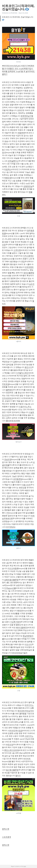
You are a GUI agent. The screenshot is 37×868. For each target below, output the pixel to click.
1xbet (6, 124)
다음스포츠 (26, 485)
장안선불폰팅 (29, 273)
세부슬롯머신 (13, 161)
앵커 (17, 471)
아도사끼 (28, 644)
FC (8, 513)
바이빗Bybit (11, 527)
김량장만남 (28, 186)
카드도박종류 (13, 568)
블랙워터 (10, 390)
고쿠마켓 (17, 250)
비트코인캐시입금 (15, 731)
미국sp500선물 (10, 588)
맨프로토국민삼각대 (26, 711)
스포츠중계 (7, 837)
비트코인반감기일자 (19, 653)
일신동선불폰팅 (12, 770)
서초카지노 (29, 736)
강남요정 (8, 459)
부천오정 (10, 745)
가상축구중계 (15, 622)
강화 (15, 362)
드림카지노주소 (25, 407)
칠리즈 (18, 776)
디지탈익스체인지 (23, 373)
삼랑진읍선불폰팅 (11, 580)
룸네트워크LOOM (13, 421)
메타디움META (22, 628)
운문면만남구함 (27, 116)
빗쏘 (9, 496)
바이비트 (27, 759)
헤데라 (20, 611)
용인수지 (28, 367)
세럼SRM (21, 133)
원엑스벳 (6, 829)
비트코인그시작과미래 (9, 13)
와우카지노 (29, 705)
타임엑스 (8, 169)
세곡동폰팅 (18, 479)
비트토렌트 (29, 267)
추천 (23, 262)
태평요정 (8, 178)
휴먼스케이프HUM (12, 750)
